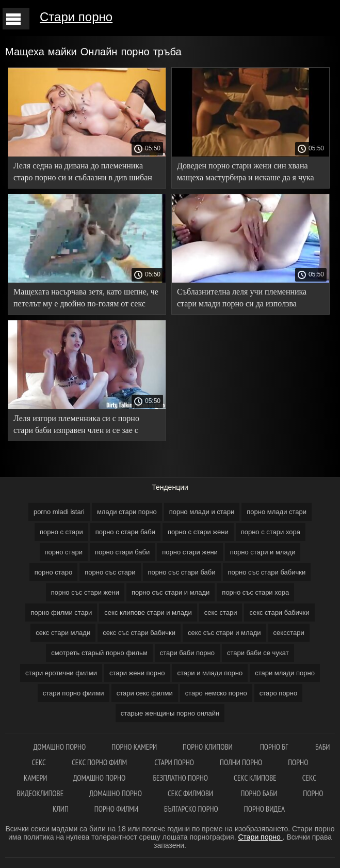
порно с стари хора (271, 532)
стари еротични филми (61, 673)
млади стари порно (127, 512)
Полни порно (241, 762)
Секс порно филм (100, 762)
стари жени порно (137, 673)
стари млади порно (285, 673)
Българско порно (191, 809)
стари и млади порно (210, 673)
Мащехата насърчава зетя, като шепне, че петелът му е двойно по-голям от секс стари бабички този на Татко (86, 299)
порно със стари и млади (171, 592)
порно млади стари (277, 512)
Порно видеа (264, 809)
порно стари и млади (263, 552)
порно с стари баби (125, 532)
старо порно (279, 693)
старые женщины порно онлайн (170, 713)
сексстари (289, 633)
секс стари (221, 613)
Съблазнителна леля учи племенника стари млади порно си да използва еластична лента (242, 299)
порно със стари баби (182, 572)
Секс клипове (255, 778)
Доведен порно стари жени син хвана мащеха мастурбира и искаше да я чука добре (246, 173)
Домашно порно (59, 747)
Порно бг (275, 747)
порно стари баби (122, 552)
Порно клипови (208, 747)
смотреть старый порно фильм (99, 653)
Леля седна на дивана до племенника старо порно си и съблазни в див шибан (83, 172)
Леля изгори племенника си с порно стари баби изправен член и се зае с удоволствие (76, 426)
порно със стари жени (85, 592)
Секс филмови (191, 793)
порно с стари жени (198, 532)
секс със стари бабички (139, 633)
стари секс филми (145, 693)
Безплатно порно (180, 778)
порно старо (54, 572)
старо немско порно (216, 693)
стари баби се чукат (258, 653)
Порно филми (116, 809)
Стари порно (76, 17)
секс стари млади (63, 633)
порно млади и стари (202, 512)
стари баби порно (187, 653)
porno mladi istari (59, 512)
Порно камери (134, 747)
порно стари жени (190, 552)
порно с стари (61, 532)
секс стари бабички (279, 613)
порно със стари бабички (267, 572)
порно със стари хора (255, 592)
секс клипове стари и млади (148, 613)
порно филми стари (61, 613)
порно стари (64, 552)
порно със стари (110, 572)
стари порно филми (74, 693)
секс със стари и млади (224, 633)
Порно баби (259, 793)
